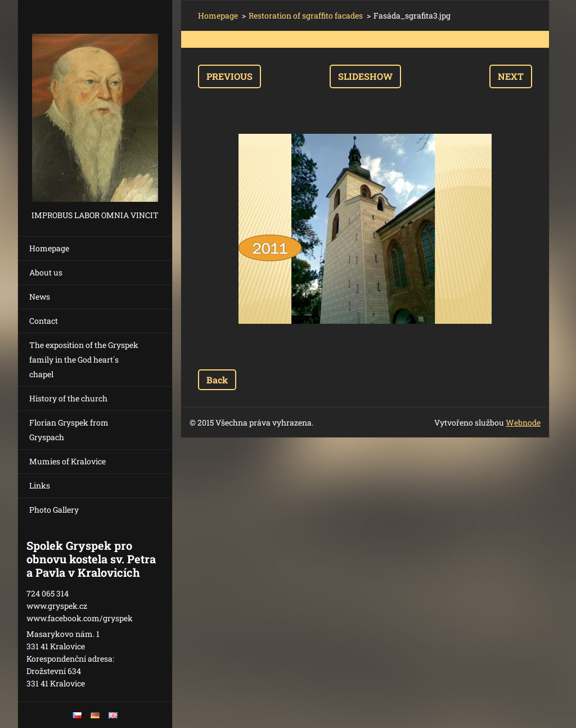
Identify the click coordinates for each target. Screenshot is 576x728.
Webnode (523, 422)
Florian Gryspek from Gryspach (69, 430)
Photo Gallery (54, 510)
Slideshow (365, 76)
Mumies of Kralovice (67, 461)
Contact (44, 321)
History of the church (68, 398)
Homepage (49, 248)
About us (46, 272)
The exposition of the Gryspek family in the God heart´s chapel (84, 360)
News (40, 297)
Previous (229, 76)
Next (511, 76)
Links (40, 485)
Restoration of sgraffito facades (306, 15)
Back (217, 380)
